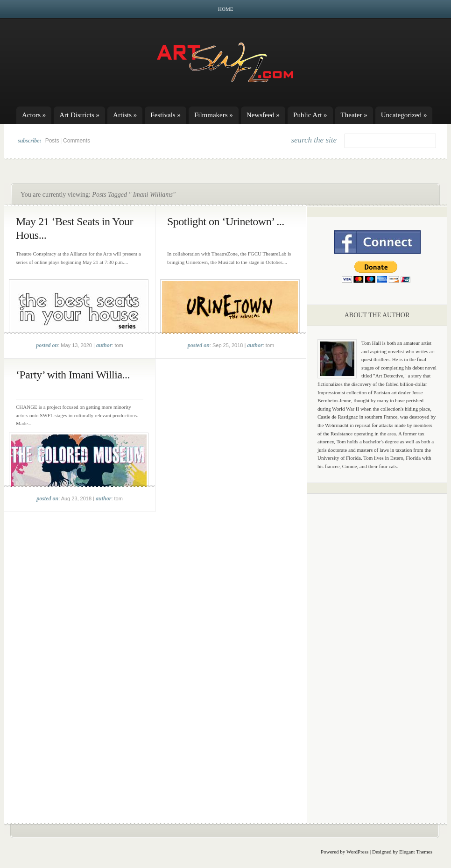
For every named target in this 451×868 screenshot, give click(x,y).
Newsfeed (263, 115)
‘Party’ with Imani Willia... (73, 375)
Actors (34, 115)
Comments (77, 141)
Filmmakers (214, 115)
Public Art (310, 115)
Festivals (166, 115)
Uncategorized (404, 115)
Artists (125, 115)
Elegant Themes (416, 852)
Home (225, 9)
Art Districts (79, 115)
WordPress (357, 852)
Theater (354, 115)
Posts (52, 141)
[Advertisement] (377, 647)
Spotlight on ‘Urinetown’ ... (226, 221)
